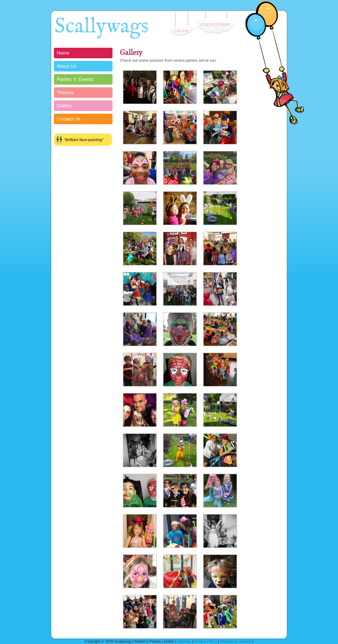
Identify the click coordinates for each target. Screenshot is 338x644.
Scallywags (101, 27)
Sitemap (184, 641)
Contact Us (69, 119)
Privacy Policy (206, 641)
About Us (67, 66)
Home (63, 53)
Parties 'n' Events (75, 79)
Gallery (64, 106)
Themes (65, 93)
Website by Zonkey (236, 641)
